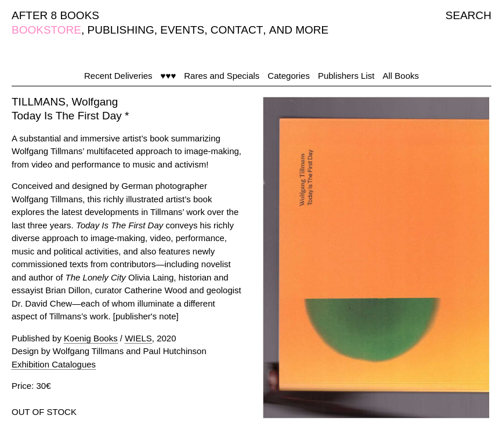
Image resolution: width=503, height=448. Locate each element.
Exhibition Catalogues (54, 364)
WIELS (138, 338)
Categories (289, 76)
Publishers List (346, 76)
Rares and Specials (222, 76)
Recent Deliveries (118, 76)
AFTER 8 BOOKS (55, 15)
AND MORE (299, 30)
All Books (401, 76)
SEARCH (468, 15)
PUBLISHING (121, 30)
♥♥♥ (169, 76)
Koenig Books (91, 338)
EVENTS (182, 30)
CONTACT (237, 30)
